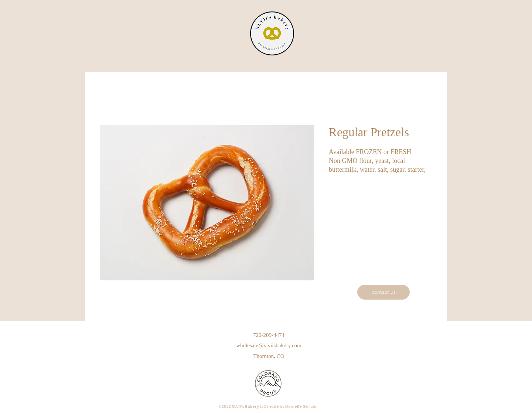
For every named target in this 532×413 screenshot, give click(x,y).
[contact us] (383, 292)
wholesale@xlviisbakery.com (269, 345)
